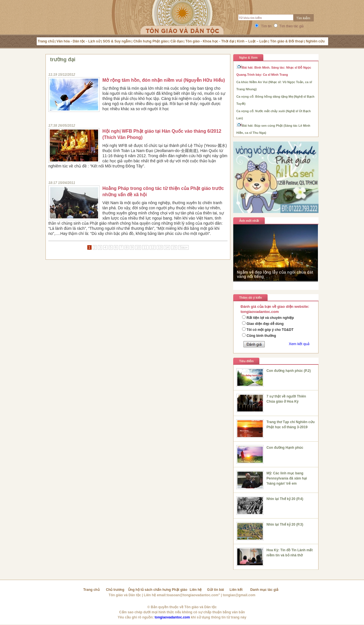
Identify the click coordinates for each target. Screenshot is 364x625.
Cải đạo (177, 41)
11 (145, 247)
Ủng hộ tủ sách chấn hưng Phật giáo (158, 590)
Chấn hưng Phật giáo (151, 41)
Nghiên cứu (315, 41)
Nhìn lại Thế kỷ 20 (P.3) (285, 524)
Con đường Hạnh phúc (285, 448)
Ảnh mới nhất (249, 221)
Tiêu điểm (246, 361)
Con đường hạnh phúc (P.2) (289, 371)
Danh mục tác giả (264, 590)
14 (167, 247)
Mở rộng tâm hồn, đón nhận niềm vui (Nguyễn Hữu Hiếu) (164, 80)
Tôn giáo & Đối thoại (287, 41)
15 (174, 247)
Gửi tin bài (215, 590)
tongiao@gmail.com (239, 595)
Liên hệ (196, 590)
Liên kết (236, 590)
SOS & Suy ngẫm (117, 41)
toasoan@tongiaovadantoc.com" (193, 595)
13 (160, 247)
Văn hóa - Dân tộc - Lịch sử (78, 41)
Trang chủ (46, 41)
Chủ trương (115, 590)
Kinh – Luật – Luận (252, 41)
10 (138, 247)
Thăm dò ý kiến (251, 298)
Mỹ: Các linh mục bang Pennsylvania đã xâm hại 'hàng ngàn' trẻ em (287, 478)
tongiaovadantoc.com (172, 617)
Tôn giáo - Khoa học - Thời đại (210, 41)
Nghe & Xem (248, 58)
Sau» (183, 247)
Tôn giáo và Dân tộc (125, 595)
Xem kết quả (299, 344)
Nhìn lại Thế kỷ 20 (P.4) (285, 499)
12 (153, 247)
